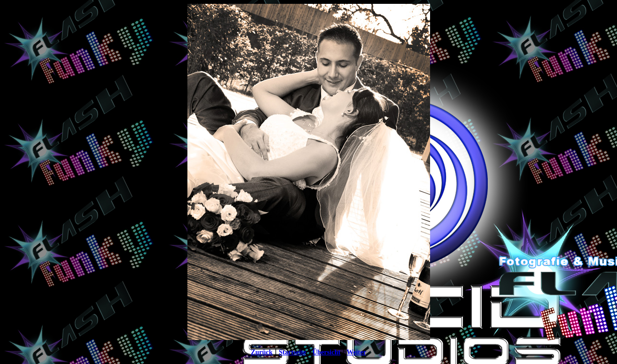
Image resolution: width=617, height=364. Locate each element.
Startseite (292, 352)
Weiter (356, 352)
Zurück (262, 352)
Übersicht (326, 352)
